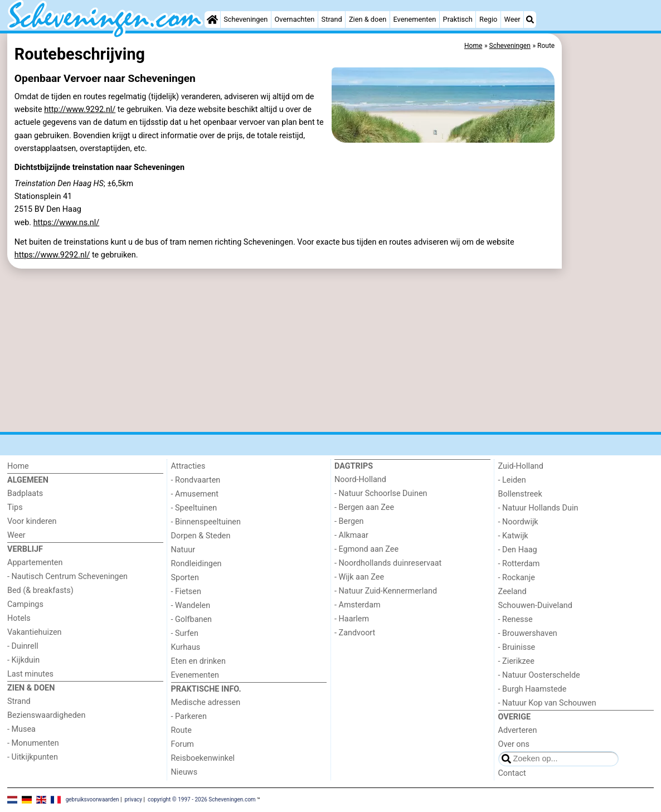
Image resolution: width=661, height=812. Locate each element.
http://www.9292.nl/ (80, 110)
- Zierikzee (516, 661)
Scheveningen (246, 19)
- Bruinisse (517, 647)
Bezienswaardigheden (46, 715)
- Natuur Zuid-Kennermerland (386, 591)
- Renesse (516, 619)
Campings (25, 604)
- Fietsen (186, 592)
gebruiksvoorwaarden (93, 799)
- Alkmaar (351, 535)
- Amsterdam (358, 605)
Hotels (19, 618)
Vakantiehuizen (35, 632)
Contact (512, 773)
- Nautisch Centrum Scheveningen (67, 577)
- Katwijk (513, 536)
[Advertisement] (609, 290)
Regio (488, 19)
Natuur (183, 550)
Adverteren (518, 730)
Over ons (514, 744)
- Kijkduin (23, 660)
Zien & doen (368, 19)
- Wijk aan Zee (359, 577)
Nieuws (184, 772)
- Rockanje (517, 578)
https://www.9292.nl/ (52, 255)
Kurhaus (186, 647)
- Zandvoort (355, 633)
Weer (512, 19)
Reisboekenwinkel (203, 758)
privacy (133, 799)
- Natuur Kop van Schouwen (547, 703)
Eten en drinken (198, 661)
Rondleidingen (196, 564)
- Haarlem (352, 619)
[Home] (212, 20)
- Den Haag (518, 550)
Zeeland (512, 592)
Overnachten (295, 19)
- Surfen (185, 633)
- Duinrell (23, 646)
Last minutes (30, 674)
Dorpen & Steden (201, 536)
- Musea (21, 729)
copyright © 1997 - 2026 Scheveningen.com (202, 799)
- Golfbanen (192, 619)
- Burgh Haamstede (533, 689)
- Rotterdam (519, 564)
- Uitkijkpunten (33, 757)
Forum (183, 744)
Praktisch (458, 19)
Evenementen (414, 19)
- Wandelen (191, 606)
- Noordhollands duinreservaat (388, 563)
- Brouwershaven (528, 633)
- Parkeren (189, 716)
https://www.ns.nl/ (67, 223)
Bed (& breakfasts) (40, 590)
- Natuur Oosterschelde (539, 675)
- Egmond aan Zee (366, 549)
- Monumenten (33, 743)
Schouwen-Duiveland (535, 606)
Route (181, 730)
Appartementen (35, 563)
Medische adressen (206, 702)
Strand (332, 19)
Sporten (185, 578)
